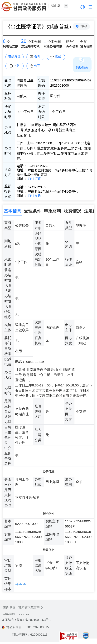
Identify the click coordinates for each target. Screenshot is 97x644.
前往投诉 (34, 196)
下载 (16, 65)
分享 (37, 66)
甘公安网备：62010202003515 (25, 627)
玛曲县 (84, 26)
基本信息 (12, 211)
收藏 (58, 56)
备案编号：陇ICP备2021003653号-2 (27, 620)
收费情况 (73, 211)
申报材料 (53, 211)
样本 (19, 584)
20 (24, 41)
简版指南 (82, 67)
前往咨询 (34, 179)
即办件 (71, 42)
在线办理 (14, 56)
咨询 (37, 56)
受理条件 (33, 211)
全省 (83, 42)
